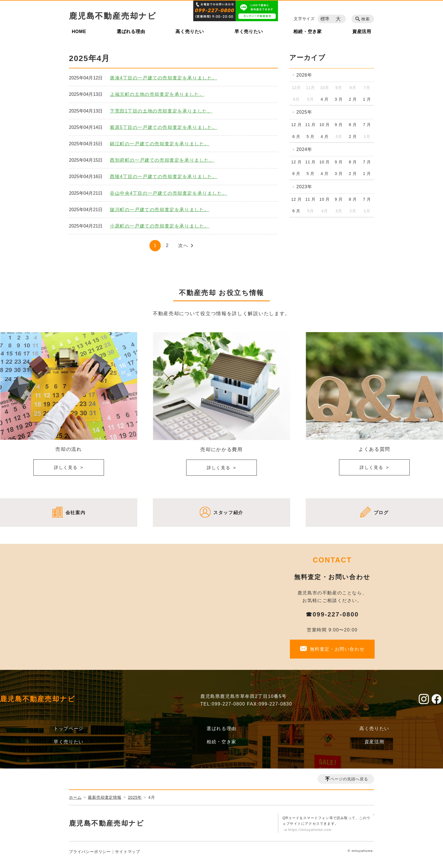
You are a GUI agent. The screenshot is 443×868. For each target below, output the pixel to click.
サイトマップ (128, 852)
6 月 (296, 137)
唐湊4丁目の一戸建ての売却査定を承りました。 (164, 78)
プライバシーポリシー (90, 852)
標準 (325, 19)
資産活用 (362, 32)
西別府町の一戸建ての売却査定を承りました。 (162, 160)
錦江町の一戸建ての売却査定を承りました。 (160, 144)
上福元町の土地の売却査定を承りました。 (157, 94)
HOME (79, 32)
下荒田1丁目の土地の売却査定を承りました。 (161, 111)
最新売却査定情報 (105, 797)
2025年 (304, 112)
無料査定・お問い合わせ (337, 649)
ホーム (75, 797)
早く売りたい (249, 32)
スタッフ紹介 (228, 513)
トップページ (69, 729)
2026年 (304, 75)
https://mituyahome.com (310, 830)
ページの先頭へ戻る (349, 779)
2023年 (304, 187)
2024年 (304, 149)
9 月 (339, 125)
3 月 (339, 99)
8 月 (353, 125)
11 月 (311, 125)
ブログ (381, 513)
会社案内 (75, 513)
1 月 (367, 99)
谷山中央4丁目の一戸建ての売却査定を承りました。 (169, 193)
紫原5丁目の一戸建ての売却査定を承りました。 (164, 127)
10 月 (325, 125)
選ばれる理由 (131, 32)
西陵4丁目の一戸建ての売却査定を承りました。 (164, 177)
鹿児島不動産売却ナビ (113, 16)
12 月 (297, 125)
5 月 (310, 137)
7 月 (367, 125)
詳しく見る (66, 467)
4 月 (325, 99)
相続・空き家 (308, 32)
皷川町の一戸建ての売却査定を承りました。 (160, 210)
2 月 (353, 99)
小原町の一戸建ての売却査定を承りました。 (160, 226)
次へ (183, 245)
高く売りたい (190, 32)
